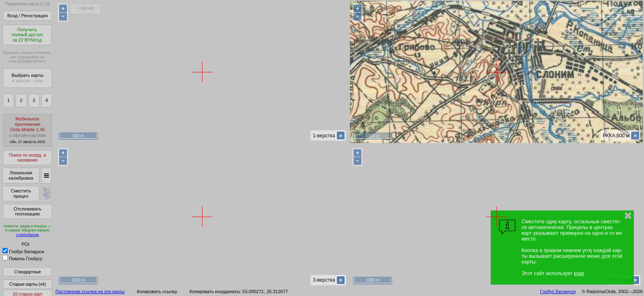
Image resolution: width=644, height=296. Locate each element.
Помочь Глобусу (22, 259)
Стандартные (27, 272)
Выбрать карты (27, 78)
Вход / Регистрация (28, 16)
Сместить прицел (21, 193)
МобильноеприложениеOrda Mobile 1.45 (28, 130)
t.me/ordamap (28, 235)
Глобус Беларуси (23, 252)
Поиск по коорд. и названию (28, 158)
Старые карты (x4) (27, 284)
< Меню (85, 8)
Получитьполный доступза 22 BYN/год (27, 35)
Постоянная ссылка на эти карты (90, 291)
